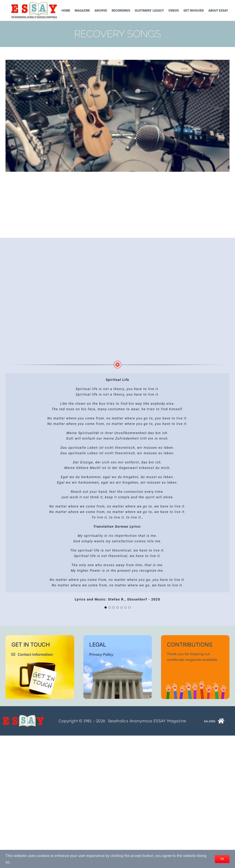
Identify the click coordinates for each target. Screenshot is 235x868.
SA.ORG (210, 721)
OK (222, 859)
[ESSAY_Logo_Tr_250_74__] (23, 716)
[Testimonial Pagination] (106, 607)
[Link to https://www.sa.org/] (221, 721)
